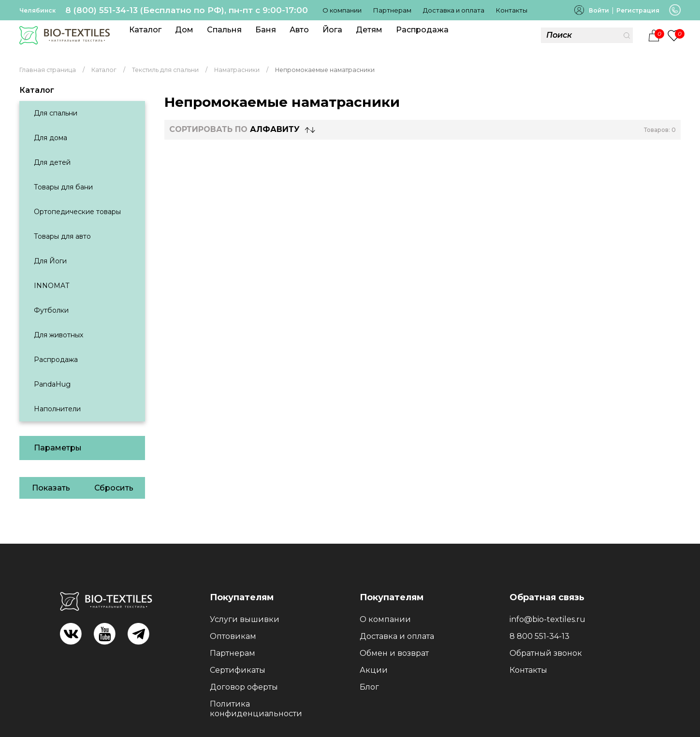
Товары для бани (63, 187)
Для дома (51, 138)
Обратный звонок (546, 653)
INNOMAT (51, 286)
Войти (599, 10)
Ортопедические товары (77, 212)
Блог (369, 687)
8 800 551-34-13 (540, 636)
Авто (299, 30)
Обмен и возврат (394, 653)
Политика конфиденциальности (256, 709)
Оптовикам (233, 636)
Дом (184, 30)
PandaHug (52, 384)
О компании (342, 10)
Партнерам (392, 10)
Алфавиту (275, 129)
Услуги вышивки (245, 619)
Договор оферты (244, 687)
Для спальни (56, 113)
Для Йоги (50, 261)
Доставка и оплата (454, 10)
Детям (369, 30)
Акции (374, 670)
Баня (266, 30)
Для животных (58, 335)
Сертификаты (238, 670)
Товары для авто (62, 236)
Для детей (52, 162)
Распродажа (422, 30)
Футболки (51, 310)
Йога (332, 30)
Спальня (224, 30)
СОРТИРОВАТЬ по (234, 129)
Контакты (512, 10)
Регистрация (638, 10)
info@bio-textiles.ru (547, 619)
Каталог (145, 30)
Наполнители (57, 409)
